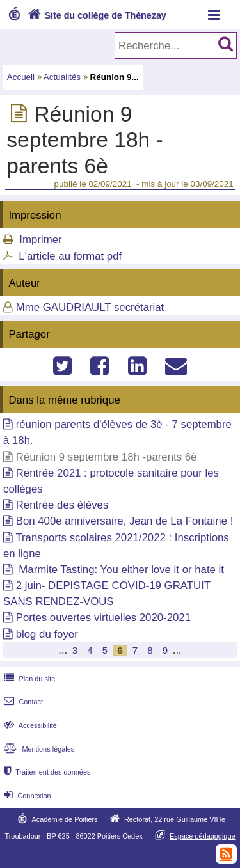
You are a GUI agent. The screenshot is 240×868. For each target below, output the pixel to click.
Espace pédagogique (203, 836)
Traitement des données (46, 772)
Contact (22, 702)
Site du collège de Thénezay (96, 15)
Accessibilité (29, 725)
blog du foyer (47, 634)
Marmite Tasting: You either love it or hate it (120, 570)
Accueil (21, 77)
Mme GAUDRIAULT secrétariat (90, 307)
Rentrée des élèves (62, 505)
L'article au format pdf (70, 256)
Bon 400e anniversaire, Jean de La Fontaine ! (125, 521)
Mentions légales (38, 749)
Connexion (26, 796)
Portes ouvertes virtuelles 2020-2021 (103, 618)
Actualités (62, 77)
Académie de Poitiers (64, 819)
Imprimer (40, 240)
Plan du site (28, 679)
